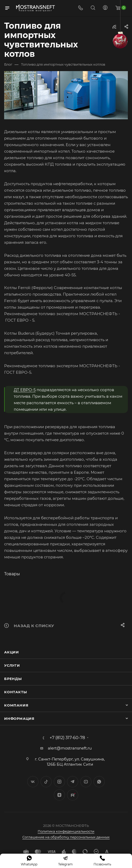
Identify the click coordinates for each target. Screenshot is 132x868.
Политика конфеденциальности (66, 831)
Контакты (15, 692)
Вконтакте (33, 782)
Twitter (46, 782)
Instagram (59, 782)
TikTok (73, 795)
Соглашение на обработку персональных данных (66, 837)
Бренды (13, 679)
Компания (16, 705)
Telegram (73, 782)
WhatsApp (99, 782)
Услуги (12, 665)
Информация (19, 719)
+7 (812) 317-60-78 (67, 738)
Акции (12, 652)
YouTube (86, 782)
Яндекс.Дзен (59, 795)
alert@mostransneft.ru (70, 748)
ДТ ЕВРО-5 (25, 390)
